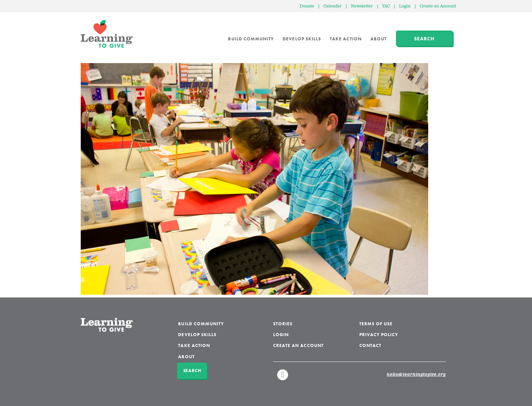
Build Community (251, 39)
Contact (370, 345)
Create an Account (438, 6)
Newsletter (362, 6)
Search (424, 39)
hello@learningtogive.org (416, 375)
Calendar (332, 6)
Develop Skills (302, 39)
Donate (307, 6)
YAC (386, 6)
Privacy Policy (379, 335)
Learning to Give (107, 34)
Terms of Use (376, 324)
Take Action (346, 39)
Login (405, 6)
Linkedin (283, 378)
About (379, 39)
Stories (283, 324)
